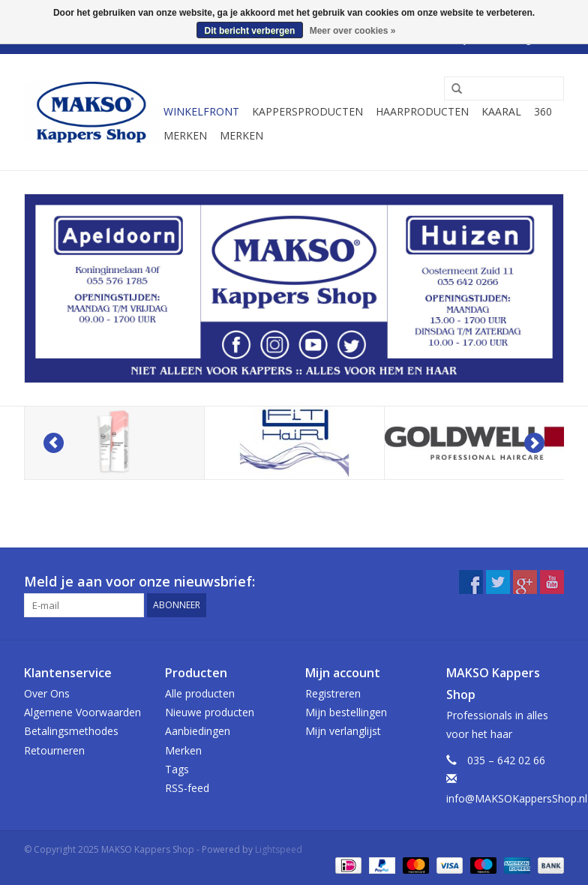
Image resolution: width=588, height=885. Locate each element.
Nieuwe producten (210, 712)
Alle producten (200, 693)
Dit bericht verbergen (250, 31)
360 (543, 111)
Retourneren (54, 750)
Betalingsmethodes (71, 731)
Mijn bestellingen (346, 712)
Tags (177, 769)
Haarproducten (422, 111)
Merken (185, 135)
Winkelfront (201, 111)
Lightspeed (279, 849)
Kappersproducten (307, 111)
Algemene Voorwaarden (82, 712)
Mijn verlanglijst (343, 731)
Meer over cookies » (353, 31)
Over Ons (47, 693)
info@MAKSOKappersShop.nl (517, 798)
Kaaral (501, 111)
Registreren (333, 693)
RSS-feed (187, 788)
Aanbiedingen (198, 731)
